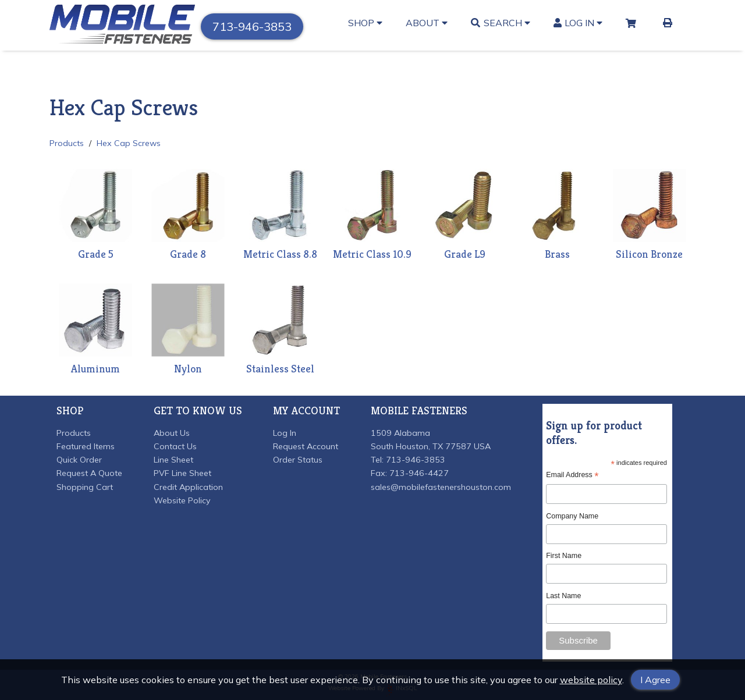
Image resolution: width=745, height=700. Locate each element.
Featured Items (86, 446)
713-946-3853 (252, 26)
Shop (365, 23)
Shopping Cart (85, 487)
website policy (591, 680)
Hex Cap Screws (129, 143)
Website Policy (182, 500)
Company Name (572, 516)
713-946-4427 (419, 473)
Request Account (306, 446)
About (427, 23)
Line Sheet (173, 460)
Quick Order (79, 460)
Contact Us (175, 446)
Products (67, 143)
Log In (578, 23)
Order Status (298, 460)
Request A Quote (89, 473)
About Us (172, 433)
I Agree (655, 680)
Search (501, 23)
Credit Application (188, 487)
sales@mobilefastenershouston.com (441, 487)
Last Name (563, 596)
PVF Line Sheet (182, 473)
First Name (564, 556)
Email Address (572, 475)
